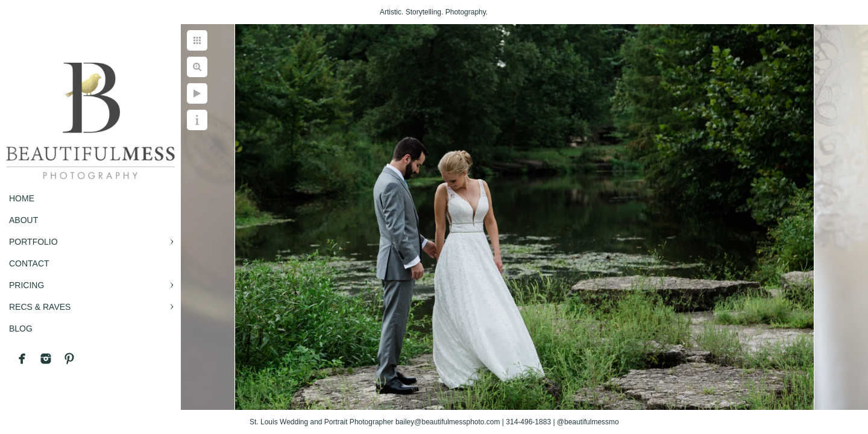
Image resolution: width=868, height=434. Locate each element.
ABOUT (24, 220)
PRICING (27, 285)
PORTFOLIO (33, 242)
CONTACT (29, 263)
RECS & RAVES (40, 307)
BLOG (21, 329)
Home (22, 198)
